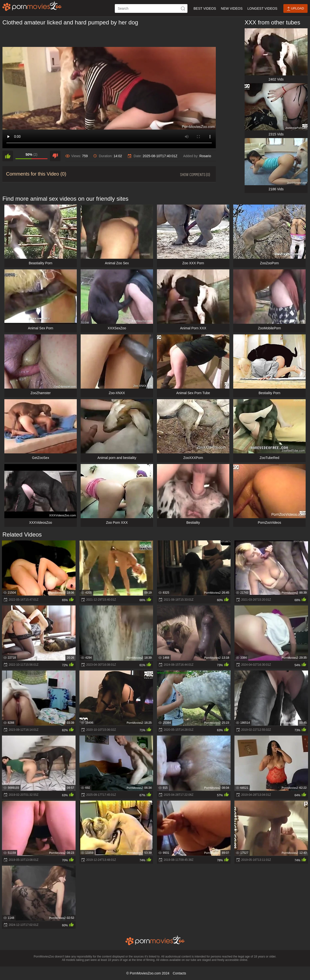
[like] (8, 156)
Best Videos (205, 8)
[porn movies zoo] (32, 6)
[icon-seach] (183, 8)
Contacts (179, 973)
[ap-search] (151, 8)
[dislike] (55, 156)
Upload (295, 9)
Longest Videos (262, 8)
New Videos (232, 8)
